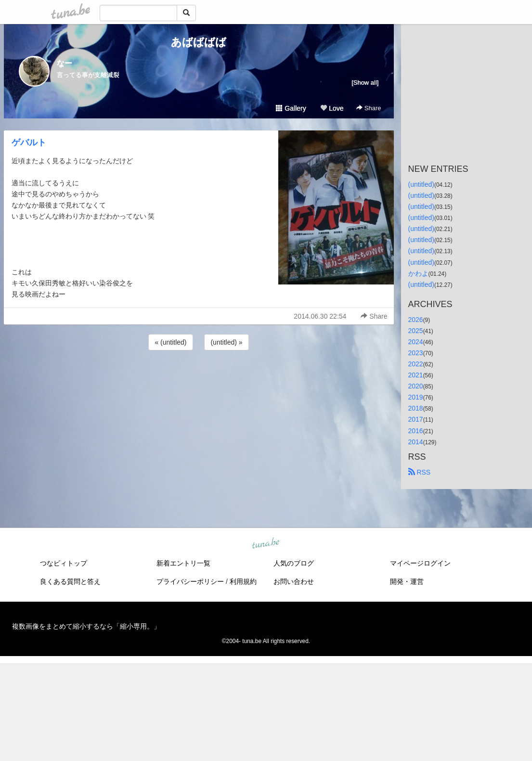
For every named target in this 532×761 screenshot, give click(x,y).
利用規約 (243, 581)
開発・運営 (407, 581)
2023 (416, 353)
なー (65, 63)
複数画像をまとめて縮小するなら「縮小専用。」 (86, 626)
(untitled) (421, 184)
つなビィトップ (64, 563)
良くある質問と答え (70, 581)
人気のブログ (294, 563)
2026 (416, 320)
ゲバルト (29, 142)
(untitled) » (226, 342)
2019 (416, 397)
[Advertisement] (199, 378)
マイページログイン (420, 563)
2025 (416, 331)
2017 (416, 419)
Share (369, 108)
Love (332, 108)
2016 (416, 431)
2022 (416, 364)
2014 (416, 442)
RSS (420, 472)
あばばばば (199, 42)
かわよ (418, 273)
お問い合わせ (294, 581)
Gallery (291, 108)
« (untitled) (170, 342)
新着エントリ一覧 (183, 563)
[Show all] (365, 83)
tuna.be (266, 543)
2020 (416, 386)
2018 (416, 408)
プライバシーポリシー (190, 581)
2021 (416, 375)
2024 (416, 342)
